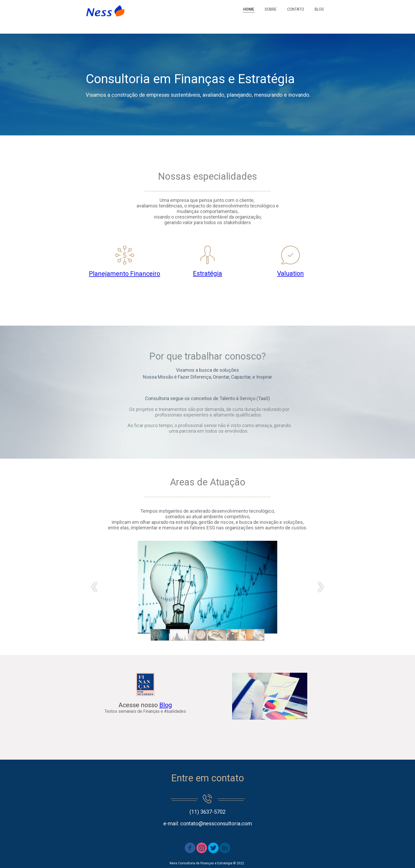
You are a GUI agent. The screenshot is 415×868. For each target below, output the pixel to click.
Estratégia (207, 273)
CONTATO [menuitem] (296, 9)
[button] (160, 635)
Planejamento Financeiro (125, 274)
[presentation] (94, 587)
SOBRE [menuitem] (271, 9)
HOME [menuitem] (249, 9)
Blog (166, 705)
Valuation (290, 273)
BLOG (319, 9)
